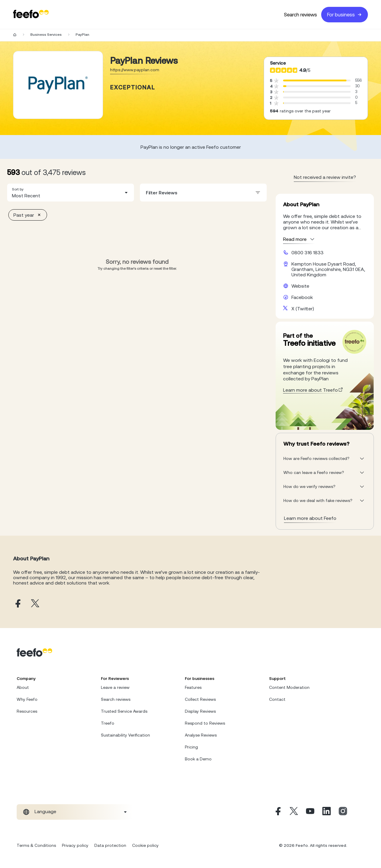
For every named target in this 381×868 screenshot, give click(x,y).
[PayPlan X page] (35, 604)
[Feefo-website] (31, 14)
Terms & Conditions (36, 845)
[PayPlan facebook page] (17, 604)
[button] (71, 193)
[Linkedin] (327, 812)
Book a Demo (198, 759)
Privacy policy (75, 845)
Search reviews (300, 15)
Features (193, 687)
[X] (294, 812)
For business (345, 15)
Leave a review (115, 687)
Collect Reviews (200, 699)
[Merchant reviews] (58, 85)
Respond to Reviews (205, 723)
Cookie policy (145, 845)
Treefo (108, 723)
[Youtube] (310, 812)
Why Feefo (27, 699)
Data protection (110, 845)
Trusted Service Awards (124, 711)
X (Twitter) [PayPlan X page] (303, 309)
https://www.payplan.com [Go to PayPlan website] (135, 70)
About (23, 687)
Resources (27, 711)
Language (45, 811)
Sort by (18, 189)
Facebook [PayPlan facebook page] (302, 297)
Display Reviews (200, 711)
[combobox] (71, 193)
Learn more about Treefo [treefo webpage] (313, 390)
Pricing (191, 747)
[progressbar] (315, 80)
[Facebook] (277, 812)
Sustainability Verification (125, 735)
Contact (277, 699)
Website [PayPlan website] (300, 286)
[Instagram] (343, 812)
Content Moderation (289, 687)
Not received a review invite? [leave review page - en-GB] (325, 177)
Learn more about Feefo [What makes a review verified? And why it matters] (310, 518)
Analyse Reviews (201, 735)
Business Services (46, 35)
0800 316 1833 (307, 252)
